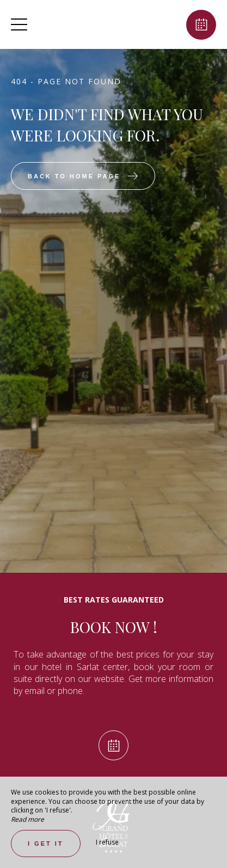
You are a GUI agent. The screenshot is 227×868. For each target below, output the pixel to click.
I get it (46, 844)
